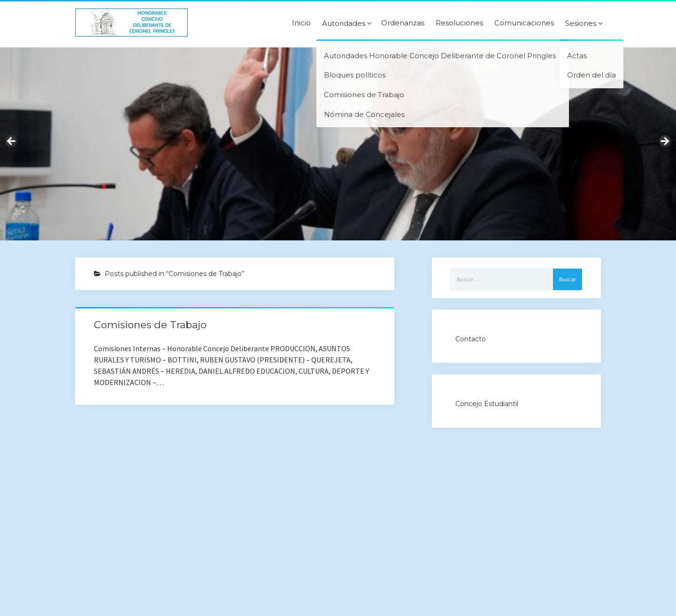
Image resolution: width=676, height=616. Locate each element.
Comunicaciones (524, 23)
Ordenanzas (403, 23)
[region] (338, 144)
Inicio (301, 23)
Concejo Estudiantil (487, 404)
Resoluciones (459, 23)
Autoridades (344, 23)
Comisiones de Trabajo (150, 325)
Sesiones (581, 23)
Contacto (471, 339)
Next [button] (664, 142)
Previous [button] (12, 142)
